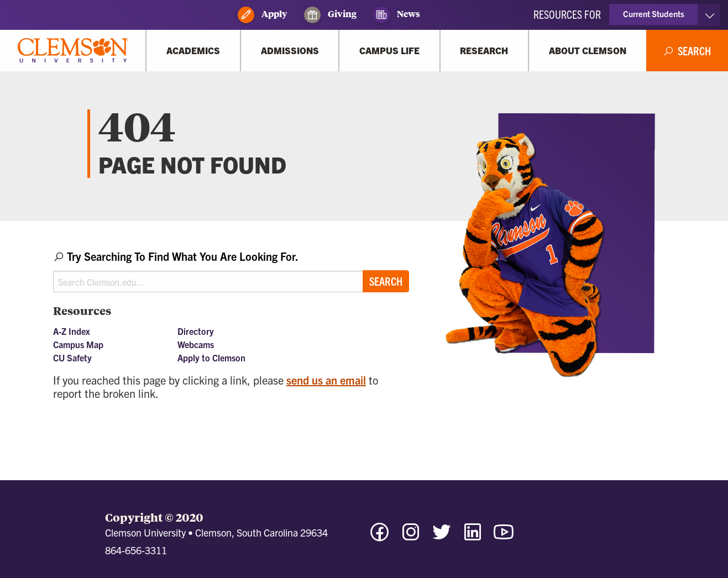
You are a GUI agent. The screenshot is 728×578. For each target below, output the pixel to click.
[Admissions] (290, 51)
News (397, 15)
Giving (330, 15)
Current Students (654, 14)
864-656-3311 (136, 550)
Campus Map (78, 344)
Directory (196, 331)
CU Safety (72, 358)
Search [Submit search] (386, 281)
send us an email (326, 380)
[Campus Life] (389, 51)
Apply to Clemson (211, 358)
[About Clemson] (587, 51)
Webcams (196, 344)
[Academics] (193, 51)
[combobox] (231, 270)
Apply (263, 15)
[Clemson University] (73, 51)
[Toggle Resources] (709, 15)
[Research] (484, 51)
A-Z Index (72, 331)
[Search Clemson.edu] (231, 282)
